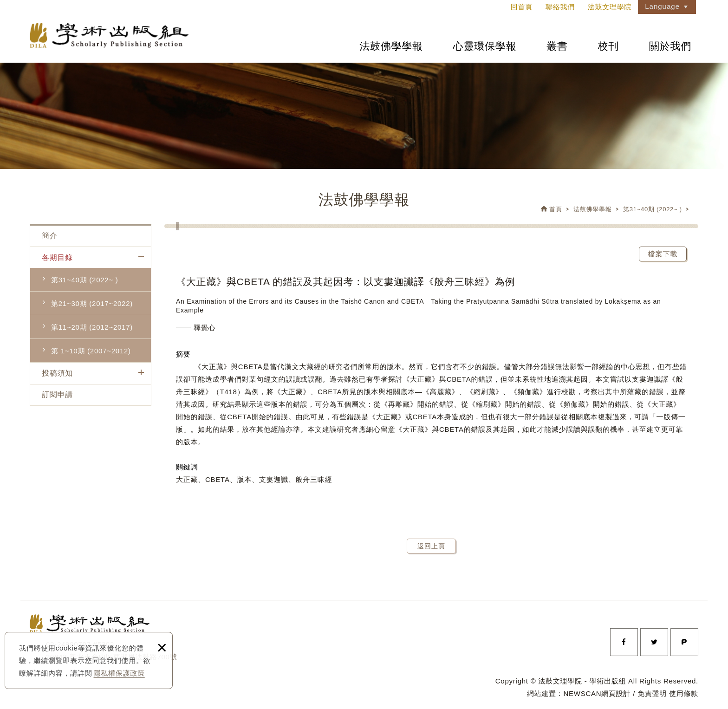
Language (662, 6)
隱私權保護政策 (119, 673)
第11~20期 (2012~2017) (92, 327)
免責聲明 (652, 693)
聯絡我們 (560, 7)
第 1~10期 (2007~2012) (91, 351)
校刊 (609, 46)
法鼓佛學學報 (391, 46)
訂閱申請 (57, 394)
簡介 (50, 236)
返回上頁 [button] (431, 546)
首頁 (556, 209)
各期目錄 (57, 257)
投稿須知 (57, 373)
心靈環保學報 (485, 46)
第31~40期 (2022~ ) (653, 209)
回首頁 (522, 7)
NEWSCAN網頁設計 (597, 693)
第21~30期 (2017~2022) (92, 303)
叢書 (557, 46)
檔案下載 (663, 254)
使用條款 (684, 693)
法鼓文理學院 (111, 36)
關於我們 (670, 46)
